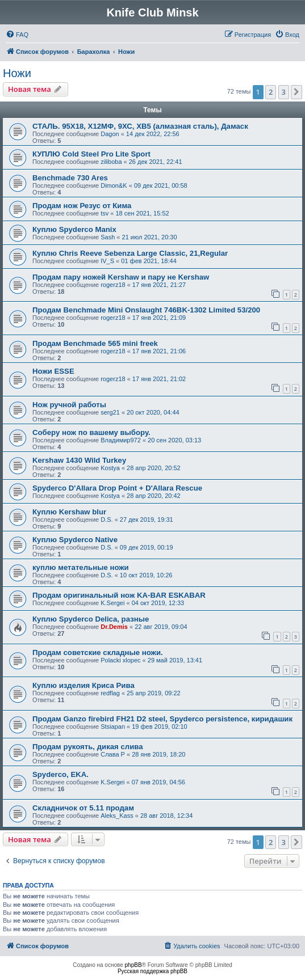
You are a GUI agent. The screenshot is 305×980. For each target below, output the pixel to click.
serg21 (110, 412)
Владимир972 (121, 440)
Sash (108, 237)
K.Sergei (112, 603)
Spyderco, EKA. (60, 774)
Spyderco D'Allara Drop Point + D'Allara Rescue (117, 488)
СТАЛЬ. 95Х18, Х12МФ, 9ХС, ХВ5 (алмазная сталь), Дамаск (140, 126)
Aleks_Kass (117, 816)
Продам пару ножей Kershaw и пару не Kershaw (121, 277)
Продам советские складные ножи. (98, 652)
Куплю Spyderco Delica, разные (91, 619)
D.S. (106, 519)
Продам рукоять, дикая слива (88, 747)
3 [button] (284, 92)
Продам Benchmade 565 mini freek (95, 343)
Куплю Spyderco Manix (74, 229)
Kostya (110, 468)
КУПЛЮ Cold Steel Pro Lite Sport (91, 154)
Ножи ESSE (53, 371)
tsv (105, 213)
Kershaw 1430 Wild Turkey (79, 460)
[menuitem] (17, 35)
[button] (296, 92)
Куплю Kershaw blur (69, 512)
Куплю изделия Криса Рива (83, 685)
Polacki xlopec (120, 660)
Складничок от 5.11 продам (83, 808)
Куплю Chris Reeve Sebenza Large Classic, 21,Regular (130, 253)
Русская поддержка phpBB (152, 971)
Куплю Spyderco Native (75, 540)
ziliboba (111, 162)
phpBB (133, 965)
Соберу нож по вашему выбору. (91, 432)
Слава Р (113, 754)
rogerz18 (113, 285)
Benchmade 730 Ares (70, 178)
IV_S (107, 261)
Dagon (110, 134)
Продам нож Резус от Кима (82, 206)
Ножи (17, 73)
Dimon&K (114, 185)
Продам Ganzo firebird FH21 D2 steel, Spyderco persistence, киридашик (162, 719)
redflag (110, 693)
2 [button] (271, 92)
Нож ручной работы (69, 405)
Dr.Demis (114, 627)
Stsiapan (113, 726)
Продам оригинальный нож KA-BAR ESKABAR (119, 595)
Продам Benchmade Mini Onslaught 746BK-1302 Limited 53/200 (146, 310)
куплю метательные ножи (81, 567)
